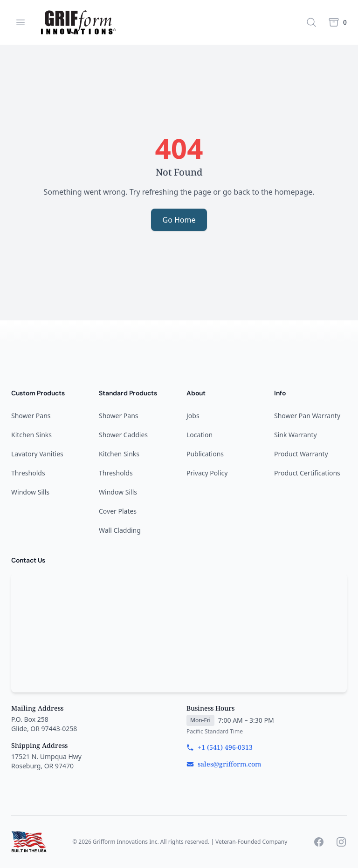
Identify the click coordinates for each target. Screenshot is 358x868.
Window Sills (30, 492)
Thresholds (28, 473)
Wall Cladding (120, 530)
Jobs (193, 416)
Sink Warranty (296, 435)
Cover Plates (118, 511)
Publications (205, 454)
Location (200, 435)
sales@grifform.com (224, 764)
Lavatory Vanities (37, 454)
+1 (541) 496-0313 (220, 747)
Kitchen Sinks (31, 435)
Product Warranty (301, 454)
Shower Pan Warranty (307, 416)
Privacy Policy (207, 473)
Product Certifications (307, 473)
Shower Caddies (123, 435)
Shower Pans (31, 416)
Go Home (179, 220)
